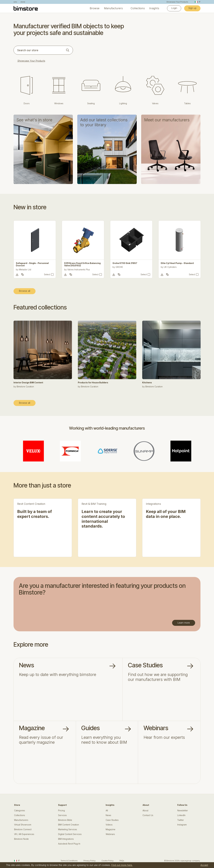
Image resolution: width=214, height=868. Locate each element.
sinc (15, 2)
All (107, 811)
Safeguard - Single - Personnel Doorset (81, 264)
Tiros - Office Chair (26, 263)
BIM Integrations (66, 839)
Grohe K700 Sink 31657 (173, 263)
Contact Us (148, 815)
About (145, 811)
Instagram (182, 825)
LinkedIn (181, 815)
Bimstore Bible (65, 820)
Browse (95, 8)
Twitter (181, 820)
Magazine (110, 829)
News (108, 815)
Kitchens (147, 383)
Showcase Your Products (177, 2)
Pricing (61, 811)
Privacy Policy (90, 861)
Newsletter (183, 811)
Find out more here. (122, 865)
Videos (109, 825)
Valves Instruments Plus (127, 270)
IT (198, 2)
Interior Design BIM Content (28, 383)
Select (47, 274)
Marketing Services (68, 829)
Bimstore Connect (23, 829)
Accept (204, 865)
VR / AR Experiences (24, 834)
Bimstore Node (21, 839)
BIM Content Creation (69, 825)
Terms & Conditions (69, 861)
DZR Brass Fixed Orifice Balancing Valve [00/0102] (131, 264)
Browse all (25, 291)
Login (174, 8)
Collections (138, 8)
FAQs (122, 861)
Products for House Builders (93, 383)
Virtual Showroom (23, 825)
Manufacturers (113, 8)
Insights (154, 8)
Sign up (192, 8)
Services (62, 815)
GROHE (168, 267)
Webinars (110, 834)
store (23, 2)
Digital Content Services (70, 834)
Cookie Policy (108, 861)
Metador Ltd (73, 270)
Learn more (184, 623)
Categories (20, 811)
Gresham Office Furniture (31, 267)
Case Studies (112, 820)
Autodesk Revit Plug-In (69, 844)
